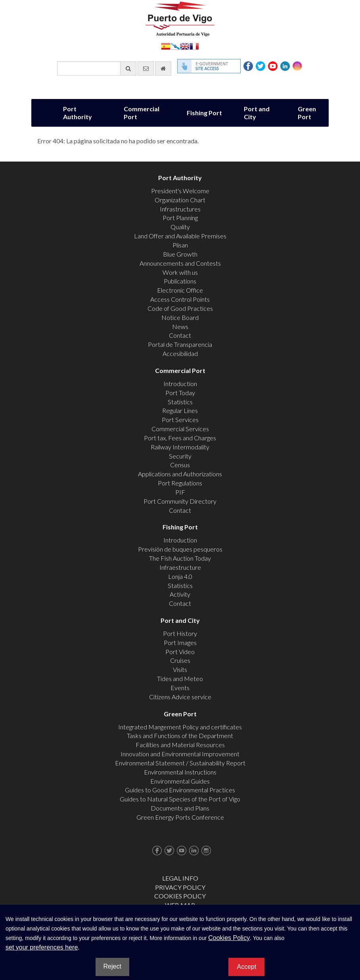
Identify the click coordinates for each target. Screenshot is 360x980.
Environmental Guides (180, 781)
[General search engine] (97, 69)
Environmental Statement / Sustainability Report (180, 763)
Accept (246, 967)
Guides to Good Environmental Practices (180, 790)
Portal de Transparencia (180, 344)
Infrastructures (180, 209)
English (185, 46)
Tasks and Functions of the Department (180, 735)
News (180, 326)
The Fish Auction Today (180, 558)
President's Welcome (180, 191)
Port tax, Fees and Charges (180, 438)
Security (180, 456)
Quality (180, 227)
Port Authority (78, 113)
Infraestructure (180, 567)
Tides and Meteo (180, 678)
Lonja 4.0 (180, 576)
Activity (180, 594)
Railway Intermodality (180, 447)
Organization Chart (180, 200)
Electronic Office (180, 290)
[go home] (163, 69)
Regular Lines (180, 410)
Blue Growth (180, 254)
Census (180, 465)
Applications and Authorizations (180, 474)
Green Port (307, 113)
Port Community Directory (180, 501)
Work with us (180, 272)
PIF (180, 492)
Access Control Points (180, 299)
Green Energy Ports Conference (180, 817)
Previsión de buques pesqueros (180, 549)
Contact (180, 335)
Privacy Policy (180, 887)
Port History (180, 633)
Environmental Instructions (180, 772)
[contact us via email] (146, 69)
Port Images (180, 642)
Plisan (180, 245)
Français (194, 46)
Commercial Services (180, 429)
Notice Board (180, 317)
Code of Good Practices (180, 308)
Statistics (180, 402)
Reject (112, 966)
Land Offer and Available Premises (180, 236)
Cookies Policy (180, 896)
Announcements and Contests (180, 263)
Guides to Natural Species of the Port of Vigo (180, 799)
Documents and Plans (180, 808)
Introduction (180, 383)
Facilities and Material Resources (180, 745)
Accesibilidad (180, 353)
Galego (175, 46)
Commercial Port (142, 113)
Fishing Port (204, 113)
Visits (180, 669)
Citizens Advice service (180, 697)
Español (166, 46)
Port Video (180, 652)
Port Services (180, 420)
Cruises (180, 660)
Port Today (180, 393)
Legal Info (180, 878)
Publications (180, 281)
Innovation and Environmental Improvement (180, 754)
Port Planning (180, 218)
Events (180, 688)
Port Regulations (180, 483)
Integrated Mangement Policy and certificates (180, 727)
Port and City (257, 113)
